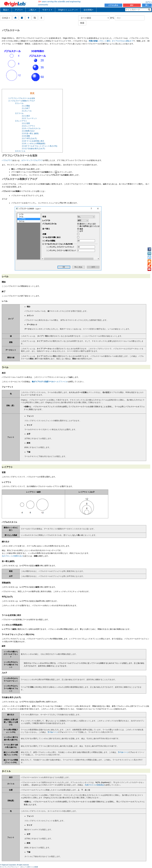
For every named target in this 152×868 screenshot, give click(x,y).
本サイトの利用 (33, 867)
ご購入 (32, 10)
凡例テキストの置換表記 (94, 785)
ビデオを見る (113, 5)
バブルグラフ (7, 160)
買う (147, 5)
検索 (82, 23)
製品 (6, 10)
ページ (53, 732)
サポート (47, 10)
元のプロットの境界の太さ (12, 556)
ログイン (149, 2)
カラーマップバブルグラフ (32, 160)
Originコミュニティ (68, 10)
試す (132, 5)
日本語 (6, 18)
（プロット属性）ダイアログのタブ (111, 41)
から (112, 18)
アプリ (19, 10)
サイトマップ (4, 867)
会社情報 (88, 10)
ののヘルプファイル (50, 382)
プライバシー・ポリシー (18, 867)
